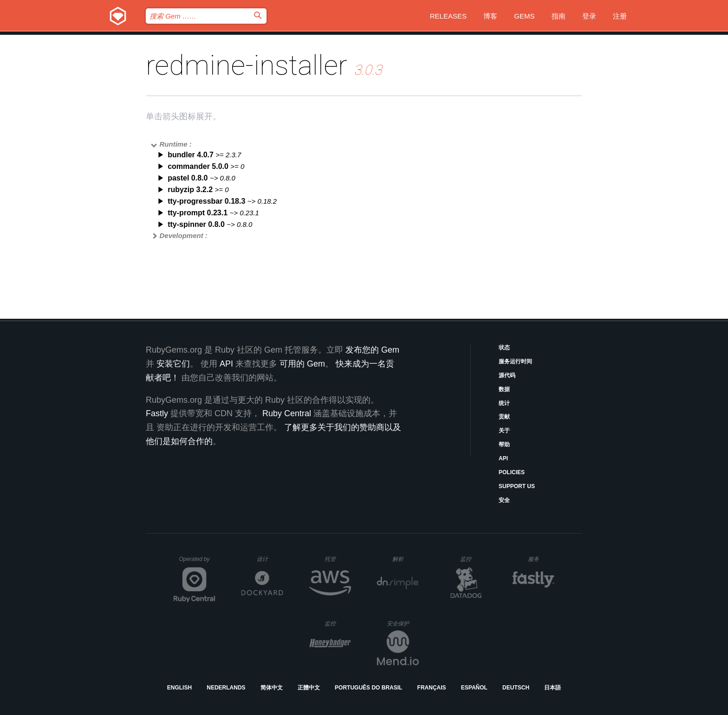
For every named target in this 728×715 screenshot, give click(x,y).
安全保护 (403, 623)
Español (474, 688)
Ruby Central (287, 413)
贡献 (504, 417)
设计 (270, 559)
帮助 (504, 444)
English (179, 688)
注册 (620, 16)
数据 (504, 389)
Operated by (197, 562)
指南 (559, 16)
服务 (541, 559)
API (503, 458)
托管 (336, 559)
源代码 (507, 375)
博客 (490, 16)
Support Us (517, 486)
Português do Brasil (368, 688)
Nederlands (226, 688)
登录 (589, 16)
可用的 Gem (302, 364)
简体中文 (272, 688)
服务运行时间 (515, 361)
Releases (448, 16)
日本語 (552, 688)
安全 (504, 500)
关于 (504, 431)
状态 (504, 348)
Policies (512, 472)
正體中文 (309, 688)
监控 (473, 559)
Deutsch (516, 688)
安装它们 (173, 364)
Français (432, 688)
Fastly (157, 413)
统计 (504, 403)
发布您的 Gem (372, 350)
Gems (524, 16)
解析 (406, 559)
